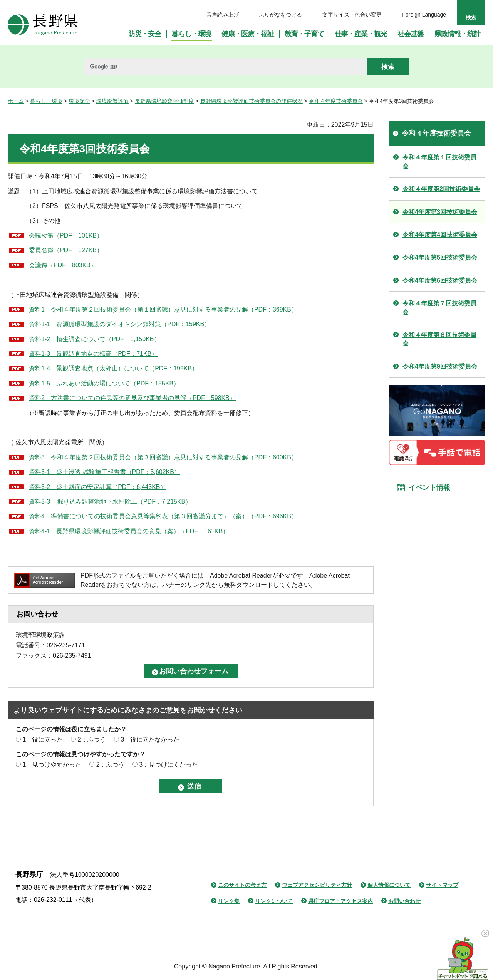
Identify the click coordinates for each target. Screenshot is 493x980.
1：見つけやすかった (52, 765)
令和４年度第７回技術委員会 (439, 307)
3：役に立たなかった (150, 740)
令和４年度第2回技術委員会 (441, 189)
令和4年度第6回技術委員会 (440, 281)
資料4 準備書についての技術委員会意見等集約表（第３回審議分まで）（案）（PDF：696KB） (163, 516)
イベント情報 (432, 489)
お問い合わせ (404, 901)
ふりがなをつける (280, 15)
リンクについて (274, 901)
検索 (471, 17)
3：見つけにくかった (169, 765)
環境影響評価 (112, 101)
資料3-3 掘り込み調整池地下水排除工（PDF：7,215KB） (110, 502)
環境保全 (79, 101)
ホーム (16, 101)
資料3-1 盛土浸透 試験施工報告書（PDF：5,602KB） (105, 472)
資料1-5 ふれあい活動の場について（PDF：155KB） (104, 383)
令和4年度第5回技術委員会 (440, 257)
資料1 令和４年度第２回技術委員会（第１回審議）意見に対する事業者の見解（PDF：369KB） (163, 309)
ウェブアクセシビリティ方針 (317, 885)
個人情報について (389, 885)
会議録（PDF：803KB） (63, 265)
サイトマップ (442, 885)
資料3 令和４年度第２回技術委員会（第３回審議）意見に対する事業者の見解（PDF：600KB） (163, 457)
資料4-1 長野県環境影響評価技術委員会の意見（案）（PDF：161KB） (129, 531)
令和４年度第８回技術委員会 (439, 339)
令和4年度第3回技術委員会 (440, 212)
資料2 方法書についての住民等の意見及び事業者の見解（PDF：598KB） (132, 398)
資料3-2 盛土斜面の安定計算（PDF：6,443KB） (98, 487)
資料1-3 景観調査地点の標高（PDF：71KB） (93, 354)
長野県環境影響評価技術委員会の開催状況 (252, 101)
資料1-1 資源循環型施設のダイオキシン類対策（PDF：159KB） (120, 324)
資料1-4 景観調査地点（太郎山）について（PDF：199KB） (113, 368)
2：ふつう (92, 740)
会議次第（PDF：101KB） (66, 235)
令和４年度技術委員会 (336, 101)
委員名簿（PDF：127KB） (66, 250)
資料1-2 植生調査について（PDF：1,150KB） (95, 339)
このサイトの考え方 (242, 885)
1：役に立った (43, 740)
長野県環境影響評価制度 (164, 101)
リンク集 (229, 901)
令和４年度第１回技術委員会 (439, 162)
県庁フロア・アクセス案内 (340, 901)
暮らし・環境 (46, 101)
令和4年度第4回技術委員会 (440, 235)
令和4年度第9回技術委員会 (440, 366)
